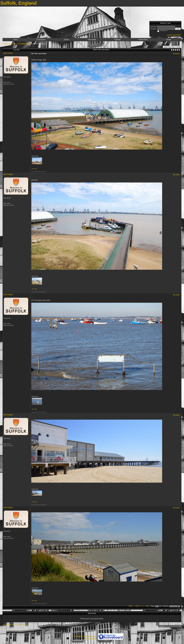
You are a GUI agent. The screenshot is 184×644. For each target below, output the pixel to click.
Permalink (176, 54)
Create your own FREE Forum (85, 636)
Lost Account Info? (174, 35)
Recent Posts (143, 40)
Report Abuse (91, 639)
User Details (92, 40)
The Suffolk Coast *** (24, 44)
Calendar (117, 40)
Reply (179, 47)
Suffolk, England (9, 44)
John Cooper (8, 53)
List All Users (41, 40)
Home (15, 40)
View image (34, 169)
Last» (148, 606)
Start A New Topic (169, 47)
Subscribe (177, 624)
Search (66, 40)
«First (131, 606)
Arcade (169, 40)
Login (178, 29)
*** (179, 608)
